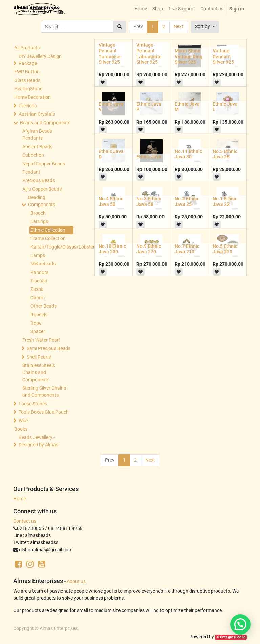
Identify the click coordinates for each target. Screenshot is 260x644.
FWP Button (27, 72)
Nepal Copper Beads (44, 164)
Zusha (37, 289)
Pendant (31, 172)
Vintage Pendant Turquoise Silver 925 (110, 53)
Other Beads (44, 306)
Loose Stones (33, 404)
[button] (205, 27)
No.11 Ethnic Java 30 (188, 154)
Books (21, 429)
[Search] (120, 27)
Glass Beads (27, 80)
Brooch (38, 213)
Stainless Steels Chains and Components (39, 372)
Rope (36, 323)
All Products (27, 48)
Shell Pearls (39, 357)
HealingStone (28, 89)
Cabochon (33, 155)
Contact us (25, 521)
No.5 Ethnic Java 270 (225, 249)
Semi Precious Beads (49, 348)
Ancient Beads (37, 147)
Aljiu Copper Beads (42, 189)
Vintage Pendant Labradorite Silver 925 (149, 53)
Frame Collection (48, 238)
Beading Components (42, 201)
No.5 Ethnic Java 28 (225, 154)
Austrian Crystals (37, 114)
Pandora (40, 272)
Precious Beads (39, 180)
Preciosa (28, 106)
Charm (38, 298)
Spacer (38, 331)
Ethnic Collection (48, 230)
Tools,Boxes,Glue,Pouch (44, 412)
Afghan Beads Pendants (37, 135)
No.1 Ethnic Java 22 (225, 202)
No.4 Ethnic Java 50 (111, 202)
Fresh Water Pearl (41, 340)
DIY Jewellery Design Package (40, 60)
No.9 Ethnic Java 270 (149, 249)
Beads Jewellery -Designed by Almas (38, 441)
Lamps (38, 255)
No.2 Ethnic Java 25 (187, 202)
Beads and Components (45, 123)
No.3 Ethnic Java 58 (149, 202)
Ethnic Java (149, 157)
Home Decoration (32, 97)
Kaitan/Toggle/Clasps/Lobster (52, 247)
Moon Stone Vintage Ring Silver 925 (189, 57)
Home (19, 499)
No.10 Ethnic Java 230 (112, 249)
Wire (23, 421)
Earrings (39, 221)
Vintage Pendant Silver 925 (223, 57)
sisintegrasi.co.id (231, 637)
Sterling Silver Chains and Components (44, 392)
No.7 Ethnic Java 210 (187, 249)
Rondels (39, 315)
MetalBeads (43, 264)
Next (179, 26)
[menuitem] (141, 9)
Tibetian (39, 281)
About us (76, 581)
